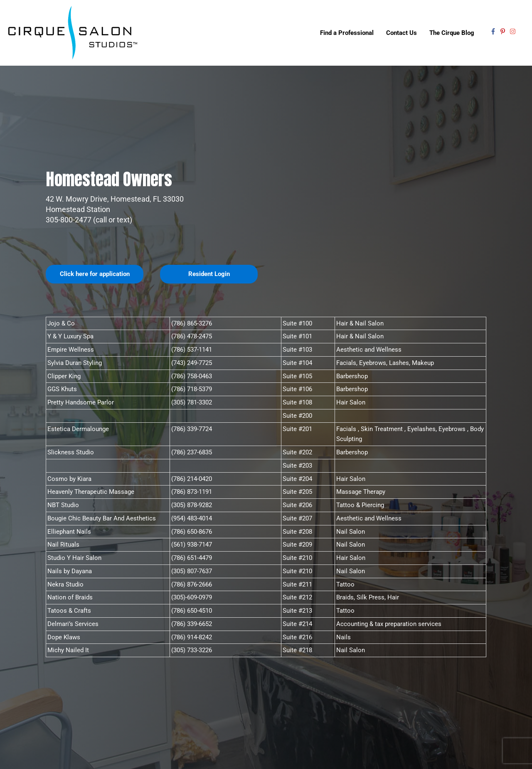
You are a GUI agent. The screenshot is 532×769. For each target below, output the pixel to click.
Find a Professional (347, 33)
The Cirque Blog (452, 33)
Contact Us (401, 33)
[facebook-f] (494, 32)
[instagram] (514, 32)
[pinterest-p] (504, 32)
